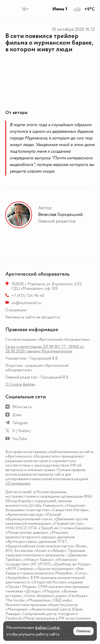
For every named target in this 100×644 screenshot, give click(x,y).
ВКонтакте (22, 407)
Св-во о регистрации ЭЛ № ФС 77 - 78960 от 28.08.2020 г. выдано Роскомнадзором (45, 349)
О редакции (16, 310)
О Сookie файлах (20, 384)
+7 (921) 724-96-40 (28, 296)
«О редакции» (18, 483)
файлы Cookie (47, 628)
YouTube (20, 439)
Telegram (20, 423)
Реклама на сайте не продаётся (33, 317)
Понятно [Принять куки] (83, 631)
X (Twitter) (21, 431)
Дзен (17, 415)
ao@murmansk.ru (26, 303)
